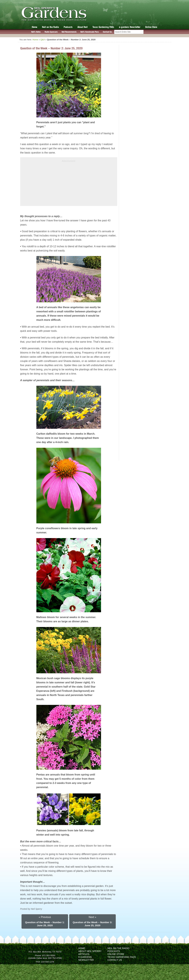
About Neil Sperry (90, 951)
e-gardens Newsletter (130, 27)
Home (35, 27)
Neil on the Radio (50, 27)
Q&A (43, 40)
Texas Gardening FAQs (103, 27)
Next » (92, 917)
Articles (84, 954)
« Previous (45, 917)
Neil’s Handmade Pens (90, 32)
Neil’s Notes (36, 32)
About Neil (83, 27)
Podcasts (68, 27)
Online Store (151, 27)
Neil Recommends (69, 32)
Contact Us (107, 32)
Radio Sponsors (51, 32)
